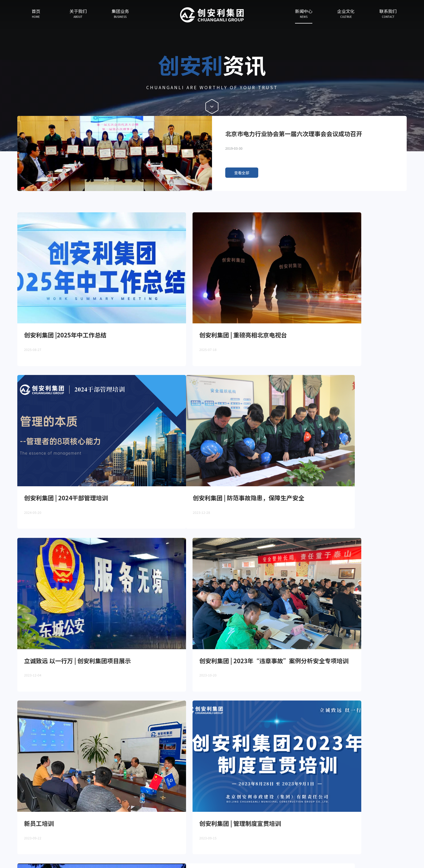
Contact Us (391, 820)
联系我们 (135, 817)
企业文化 (110, 817)
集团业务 (59, 817)
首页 (12, 817)
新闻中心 (84, 817)
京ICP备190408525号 (397, 848)
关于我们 (34, 817)
